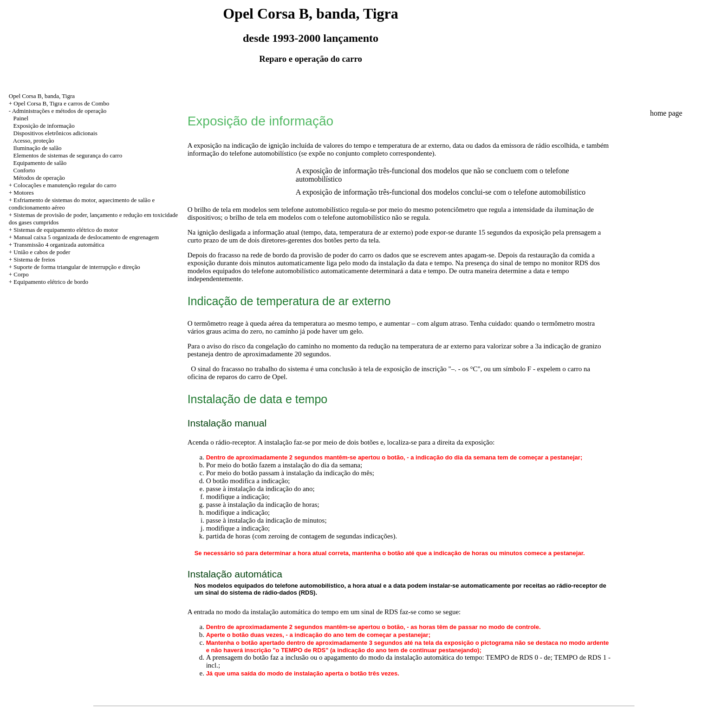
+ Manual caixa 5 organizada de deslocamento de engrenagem (84, 237)
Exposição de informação (44, 126)
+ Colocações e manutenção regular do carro (63, 185)
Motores (23, 193)
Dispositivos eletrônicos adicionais (55, 133)
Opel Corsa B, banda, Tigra (42, 96)
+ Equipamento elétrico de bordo (49, 282)
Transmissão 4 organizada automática (59, 245)
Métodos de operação (39, 178)
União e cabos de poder (42, 252)
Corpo (21, 274)
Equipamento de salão (40, 163)
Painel (21, 118)
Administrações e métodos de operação (59, 111)
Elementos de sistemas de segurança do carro (68, 155)
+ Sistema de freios (32, 259)
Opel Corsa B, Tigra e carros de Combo (61, 103)
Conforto (24, 170)
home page (666, 113)
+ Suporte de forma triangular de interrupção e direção (75, 267)
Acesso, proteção (34, 141)
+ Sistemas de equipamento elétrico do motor (64, 230)
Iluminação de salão (38, 148)
